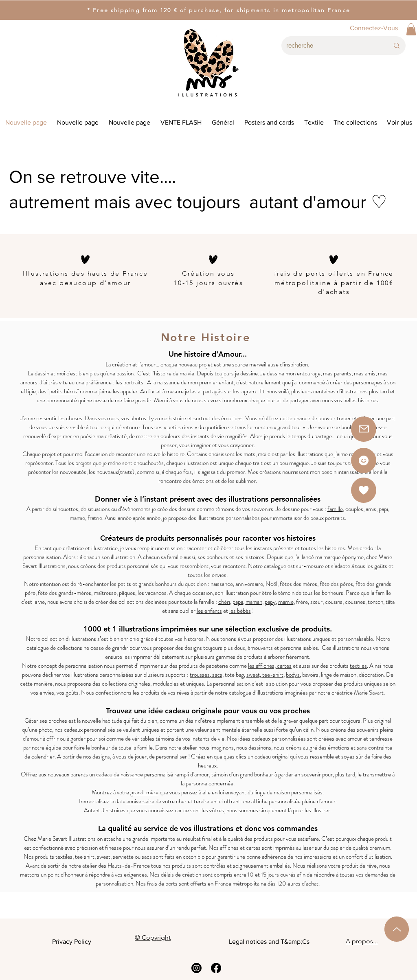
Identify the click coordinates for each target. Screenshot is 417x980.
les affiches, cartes (270, 666)
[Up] (397, 929)
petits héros (63, 391)
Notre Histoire (208, 337)
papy (270, 602)
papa (238, 602)
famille (335, 509)
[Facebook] (216, 968)
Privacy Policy (72, 942)
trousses (200, 675)
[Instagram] (196, 968)
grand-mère (144, 792)
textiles (358, 666)
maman (254, 602)
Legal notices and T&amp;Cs (269, 942)
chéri (224, 602)
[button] (411, 29)
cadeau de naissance (120, 774)
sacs (217, 675)
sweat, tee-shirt (265, 675)
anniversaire (140, 801)
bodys (293, 675)
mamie (286, 602)
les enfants (209, 611)
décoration (371, 675)
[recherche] (331, 46)
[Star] (364, 460)
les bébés (240, 611)
